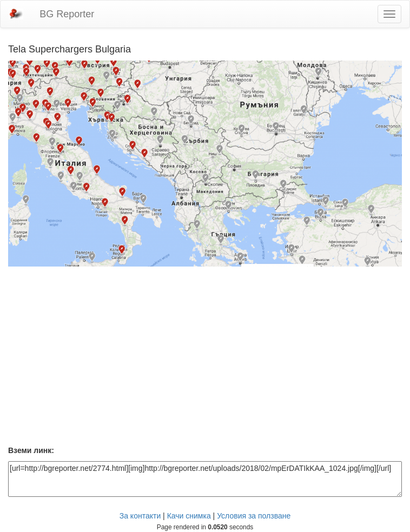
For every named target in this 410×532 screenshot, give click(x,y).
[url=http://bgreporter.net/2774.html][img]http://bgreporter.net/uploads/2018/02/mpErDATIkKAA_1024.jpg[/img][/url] (205, 479)
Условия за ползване (254, 516)
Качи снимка (189, 516)
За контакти (140, 516)
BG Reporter (67, 14)
